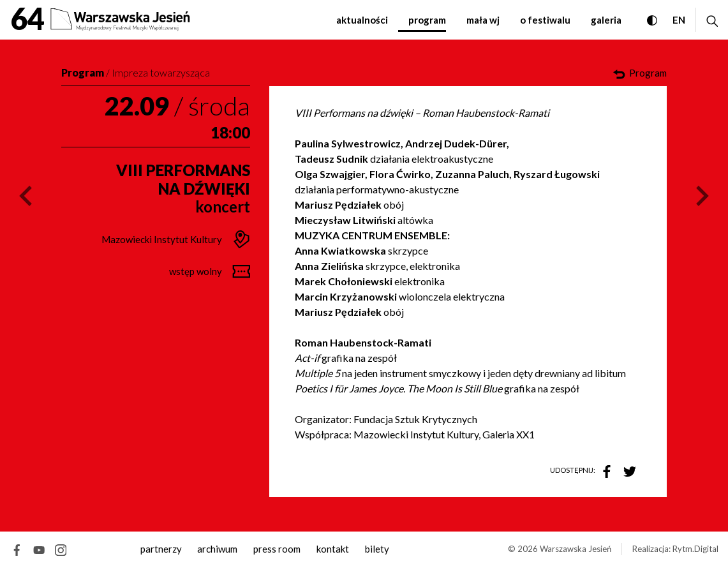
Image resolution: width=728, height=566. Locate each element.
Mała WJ (483, 20)
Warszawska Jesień (576, 549)
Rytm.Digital (695, 549)
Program (427, 20)
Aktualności (362, 20)
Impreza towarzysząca (161, 72)
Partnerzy (161, 549)
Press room (277, 549)
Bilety (377, 549)
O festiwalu (545, 20)
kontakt (333, 549)
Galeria (606, 20)
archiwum (217, 549)
